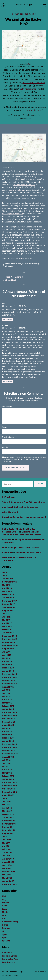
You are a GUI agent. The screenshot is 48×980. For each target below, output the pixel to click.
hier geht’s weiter (34, 110)
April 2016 (7, 661)
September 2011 (10, 830)
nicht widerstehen (28, 89)
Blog (4, 899)
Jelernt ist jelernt (10, 512)
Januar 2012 (8, 817)
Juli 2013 (6, 760)
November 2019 (10, 582)
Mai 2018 (6, 585)
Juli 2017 (6, 614)
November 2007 (10, 884)
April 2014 (7, 731)
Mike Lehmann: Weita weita (28, 553)
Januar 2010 (8, 859)
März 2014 (7, 735)
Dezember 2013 (9, 744)
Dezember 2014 (9, 712)
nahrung (35, 264)
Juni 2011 (7, 840)
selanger (17, 115)
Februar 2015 (8, 706)
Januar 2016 (8, 671)
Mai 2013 (6, 766)
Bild (4, 896)
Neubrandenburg (20, 14)
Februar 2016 (8, 668)
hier (22, 258)
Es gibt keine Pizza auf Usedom (25, 548)
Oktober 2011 (8, 827)
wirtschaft (9, 266)
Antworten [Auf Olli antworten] (7, 319)
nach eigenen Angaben (12, 214)
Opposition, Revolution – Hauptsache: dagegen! (24, 517)
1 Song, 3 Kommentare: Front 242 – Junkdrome (23, 502)
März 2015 (7, 703)
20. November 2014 (33, 115)
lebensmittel (27, 264)
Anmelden (7, 953)
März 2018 (7, 591)
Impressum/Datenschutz (11, 976)
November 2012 (9, 786)
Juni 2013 (7, 763)
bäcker (8, 264)
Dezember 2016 (9, 636)
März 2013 (7, 773)
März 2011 (7, 849)
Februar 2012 (8, 814)
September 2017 (10, 607)
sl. (3, 931)
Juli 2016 (6, 652)
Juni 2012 (7, 802)
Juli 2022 (6, 572)
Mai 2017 (6, 620)
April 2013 (7, 770)
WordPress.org (9, 962)
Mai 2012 (6, 805)
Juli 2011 (6, 837)
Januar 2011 (8, 852)
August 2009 (8, 862)
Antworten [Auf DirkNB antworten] (7, 381)
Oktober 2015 (8, 681)
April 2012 (7, 808)
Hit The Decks (9, 497)
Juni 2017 (7, 617)
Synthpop (7, 540)
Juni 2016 (7, 655)
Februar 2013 (8, 776)
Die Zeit (28, 64)
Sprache (6, 941)
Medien (6, 912)
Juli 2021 (6, 575)
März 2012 (7, 811)
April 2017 (7, 623)
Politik (32, 14)
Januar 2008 (8, 881)
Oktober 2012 (8, 789)
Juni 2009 (7, 865)
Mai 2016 (6, 658)
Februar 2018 (8, 595)
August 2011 (8, 833)
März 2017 (7, 626)
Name (4, 427)
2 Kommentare (25, 119)
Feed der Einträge (10, 956)
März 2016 (7, 665)
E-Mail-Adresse (8, 437)
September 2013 (10, 754)
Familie (5, 903)
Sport (5, 938)
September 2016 (10, 645)
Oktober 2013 (8, 751)
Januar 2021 (8, 579)
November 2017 (9, 601)
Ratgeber (6, 928)
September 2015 (10, 684)
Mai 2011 (6, 843)
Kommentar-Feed (10, 959)
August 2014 (8, 725)
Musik (5, 915)
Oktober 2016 (8, 642)
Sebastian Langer (24, 5)
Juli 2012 (6, 798)
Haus (4, 906)
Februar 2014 (8, 738)
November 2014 (10, 716)
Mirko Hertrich (9, 558)
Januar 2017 (8, 633)
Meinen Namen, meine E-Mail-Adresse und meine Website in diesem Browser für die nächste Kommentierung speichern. (25, 459)
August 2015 (8, 687)
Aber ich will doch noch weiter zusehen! (20, 507)
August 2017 (8, 610)
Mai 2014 (6, 728)
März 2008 (7, 878)
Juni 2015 (7, 693)
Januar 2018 (8, 598)
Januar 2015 (8, 709)
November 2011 (9, 824)
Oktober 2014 (8, 719)
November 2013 (10, 747)
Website (5, 447)
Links (5, 909)
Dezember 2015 (9, 674)
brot (20, 264)
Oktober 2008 (9, 872)
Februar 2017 (8, 630)
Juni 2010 (7, 856)
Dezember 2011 (9, 821)
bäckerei (14, 264)
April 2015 (7, 700)
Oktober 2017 (8, 604)
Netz (4, 918)
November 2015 (10, 677)
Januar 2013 (8, 779)
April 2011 (7, 846)
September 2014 (10, 722)
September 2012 (10, 792)
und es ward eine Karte (34, 83)
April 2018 (7, 588)
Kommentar (7, 407)
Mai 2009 (7, 868)
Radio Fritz (7, 553)
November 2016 (10, 639)
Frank (5, 548)
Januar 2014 (8, 741)
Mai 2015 (6, 696)
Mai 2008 (7, 875)
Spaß (5, 934)
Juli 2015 (6, 690)
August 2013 (8, 757)
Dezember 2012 (9, 782)
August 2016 (8, 649)
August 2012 (8, 795)
